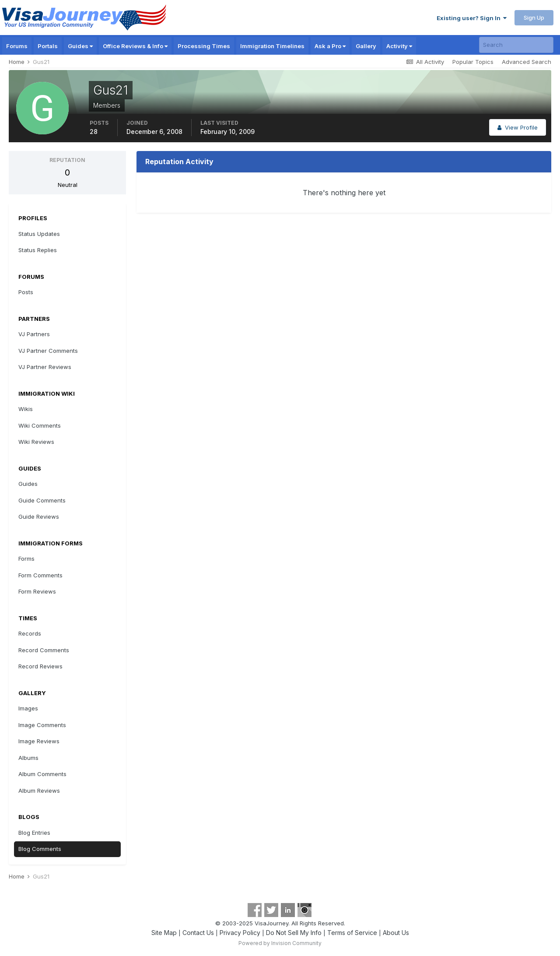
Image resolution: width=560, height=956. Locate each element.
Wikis (26, 409)
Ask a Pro (330, 46)
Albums (28, 758)
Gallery (366, 46)
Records (30, 633)
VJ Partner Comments (48, 351)
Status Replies (38, 250)
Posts (26, 292)
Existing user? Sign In (472, 18)
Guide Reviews (39, 517)
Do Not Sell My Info (294, 933)
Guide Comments (42, 500)
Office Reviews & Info (135, 46)
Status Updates (39, 234)
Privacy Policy (240, 933)
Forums (17, 46)
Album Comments (42, 774)
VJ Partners (34, 334)
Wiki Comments (40, 425)
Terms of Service (352, 933)
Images (28, 708)
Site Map (164, 933)
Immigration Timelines (272, 46)
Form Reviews (37, 591)
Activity (399, 46)
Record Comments (44, 650)
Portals (48, 46)
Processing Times (204, 46)
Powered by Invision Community (280, 943)
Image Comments (42, 725)
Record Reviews (40, 666)
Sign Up (534, 18)
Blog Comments (40, 849)
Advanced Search (527, 62)
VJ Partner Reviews (45, 367)
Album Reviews (39, 791)
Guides (80, 46)
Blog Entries (34, 833)
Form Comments (40, 575)
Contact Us (198, 933)
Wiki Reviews (36, 442)
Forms (26, 559)
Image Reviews (39, 741)
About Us (396, 933)
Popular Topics (473, 62)
